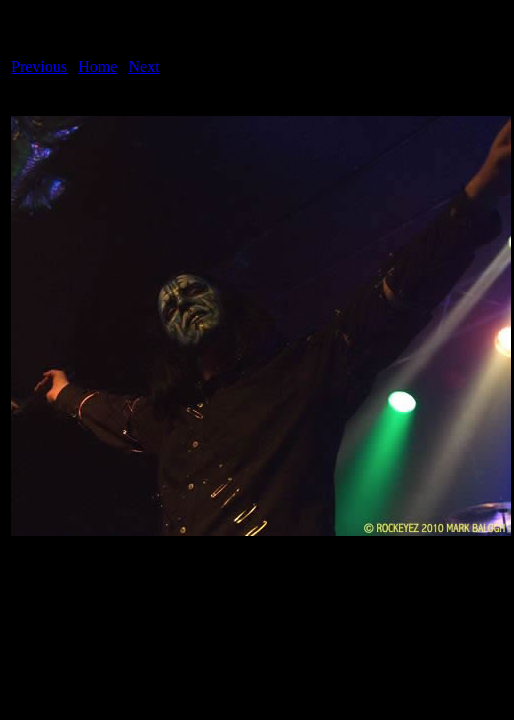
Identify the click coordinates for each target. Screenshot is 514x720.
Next (144, 66)
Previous (39, 66)
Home (97, 66)
